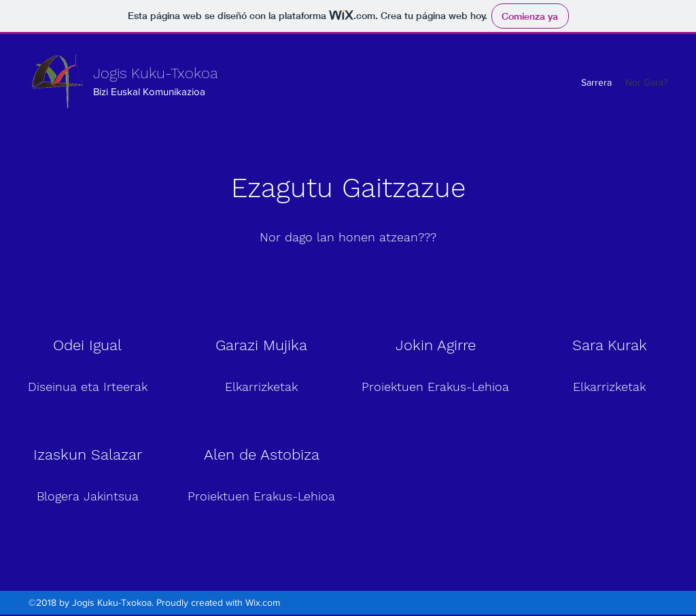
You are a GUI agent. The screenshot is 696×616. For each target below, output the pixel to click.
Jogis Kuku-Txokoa (156, 73)
